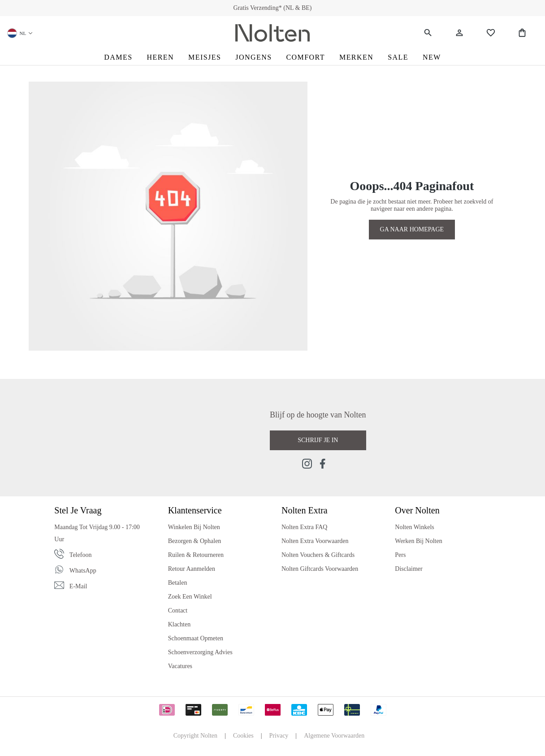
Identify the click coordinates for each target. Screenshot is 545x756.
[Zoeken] (428, 33)
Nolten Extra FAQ (304, 527)
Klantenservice (195, 510)
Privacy (279, 736)
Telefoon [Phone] (81, 555)
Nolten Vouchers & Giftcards (318, 555)
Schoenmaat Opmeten (196, 638)
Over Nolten (417, 510)
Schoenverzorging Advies (200, 652)
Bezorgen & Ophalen (195, 541)
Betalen (178, 583)
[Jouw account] (459, 33)
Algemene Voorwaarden (334, 736)
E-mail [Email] (78, 586)
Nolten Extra (305, 510)
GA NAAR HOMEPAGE (412, 229)
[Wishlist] (491, 33)
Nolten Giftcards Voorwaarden (320, 569)
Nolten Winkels (414, 527)
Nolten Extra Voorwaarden (315, 541)
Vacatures (180, 666)
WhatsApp (83, 571)
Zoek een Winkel (190, 597)
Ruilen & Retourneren (196, 555)
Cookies (243, 736)
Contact (178, 610)
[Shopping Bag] (522, 33)
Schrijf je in (318, 440)
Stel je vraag (78, 510)
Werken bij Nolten (418, 541)
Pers (400, 555)
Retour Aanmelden (192, 569)
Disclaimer (409, 569)
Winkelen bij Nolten (194, 527)
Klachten (180, 624)
